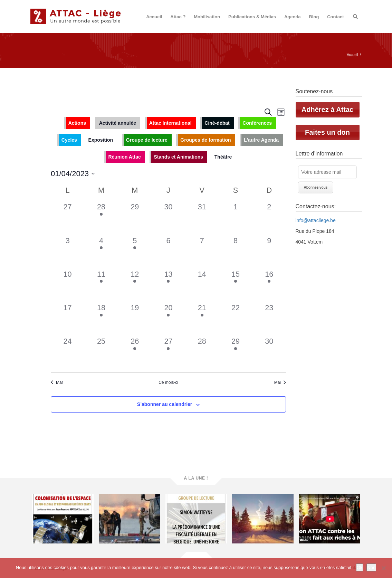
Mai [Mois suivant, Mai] (280, 382)
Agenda (293, 17)
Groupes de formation (205, 140)
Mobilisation (207, 17)
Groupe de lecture (147, 140)
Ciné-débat (217, 123)
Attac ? (178, 17)
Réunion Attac (124, 157)
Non (371, 567)
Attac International (170, 123)
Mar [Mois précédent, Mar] (57, 382)
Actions (77, 123)
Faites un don (327, 132)
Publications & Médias (252, 17)
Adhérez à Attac (327, 110)
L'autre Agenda (261, 140)
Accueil (154, 17)
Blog (314, 17)
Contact (335, 17)
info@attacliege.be (316, 220)
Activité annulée (118, 123)
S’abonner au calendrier (165, 404)
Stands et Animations (178, 157)
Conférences (257, 123)
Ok (360, 567)
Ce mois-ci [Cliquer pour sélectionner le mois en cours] (168, 382)
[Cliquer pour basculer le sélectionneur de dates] (73, 174)
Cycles (69, 140)
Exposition (101, 140)
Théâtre (223, 157)
